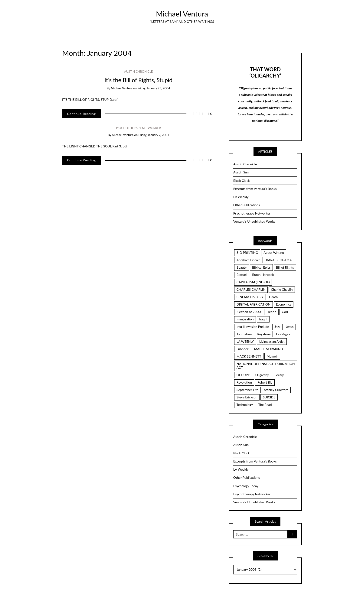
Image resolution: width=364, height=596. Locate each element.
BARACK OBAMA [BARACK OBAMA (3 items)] (279, 260)
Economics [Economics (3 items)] (284, 304)
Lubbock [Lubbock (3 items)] (243, 349)
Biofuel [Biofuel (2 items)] (242, 275)
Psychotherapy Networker (138, 128)
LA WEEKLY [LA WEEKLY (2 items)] (245, 341)
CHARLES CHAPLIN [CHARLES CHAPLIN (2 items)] (251, 289)
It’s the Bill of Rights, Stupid (138, 80)
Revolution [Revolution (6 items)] (244, 382)
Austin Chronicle (138, 72)
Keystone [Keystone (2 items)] (264, 334)
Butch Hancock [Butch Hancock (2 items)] (263, 275)
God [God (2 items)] (285, 312)
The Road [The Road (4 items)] (265, 405)
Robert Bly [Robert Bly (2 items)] (265, 382)
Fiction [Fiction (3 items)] (271, 312)
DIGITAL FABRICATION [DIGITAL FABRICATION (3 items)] (253, 304)
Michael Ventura (182, 14)
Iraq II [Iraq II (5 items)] (263, 319)
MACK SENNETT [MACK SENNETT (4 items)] (249, 356)
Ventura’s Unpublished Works (254, 221)
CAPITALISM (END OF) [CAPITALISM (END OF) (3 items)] (253, 282)
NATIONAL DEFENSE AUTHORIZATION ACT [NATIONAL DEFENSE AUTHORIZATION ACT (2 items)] (266, 366)
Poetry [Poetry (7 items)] (279, 375)
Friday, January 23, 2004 (154, 88)
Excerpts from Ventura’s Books (255, 189)
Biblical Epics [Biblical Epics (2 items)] (261, 267)
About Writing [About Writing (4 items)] (274, 252)
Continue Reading (81, 114)
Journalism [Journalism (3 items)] (244, 334)
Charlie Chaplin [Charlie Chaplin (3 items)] (282, 289)
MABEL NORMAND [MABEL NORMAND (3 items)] (269, 349)
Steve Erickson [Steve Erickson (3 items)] (247, 397)
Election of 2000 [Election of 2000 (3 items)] (249, 312)
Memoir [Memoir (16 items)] (272, 356)
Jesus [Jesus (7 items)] (290, 327)
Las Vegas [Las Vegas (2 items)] (283, 334)
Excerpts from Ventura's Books (255, 461)
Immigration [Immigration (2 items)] (245, 319)
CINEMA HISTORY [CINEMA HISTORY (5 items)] (250, 297)
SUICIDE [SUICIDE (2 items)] (269, 397)
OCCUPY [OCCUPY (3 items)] (243, 375)
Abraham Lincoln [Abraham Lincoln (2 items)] (249, 260)
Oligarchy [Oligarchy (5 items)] (262, 375)
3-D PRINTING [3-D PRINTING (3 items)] (247, 252)
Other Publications (247, 205)
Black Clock (242, 181)
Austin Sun (241, 172)
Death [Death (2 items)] (273, 297)
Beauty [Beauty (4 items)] (242, 267)
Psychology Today (246, 486)
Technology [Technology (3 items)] (245, 405)
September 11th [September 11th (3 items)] (247, 390)
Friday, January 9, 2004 (154, 135)
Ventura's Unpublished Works (254, 502)
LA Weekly (241, 197)
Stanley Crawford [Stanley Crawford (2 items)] (276, 390)
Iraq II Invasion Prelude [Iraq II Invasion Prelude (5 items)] (253, 327)
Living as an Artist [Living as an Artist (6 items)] (272, 341)
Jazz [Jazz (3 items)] (277, 327)
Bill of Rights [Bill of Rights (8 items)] (285, 267)
